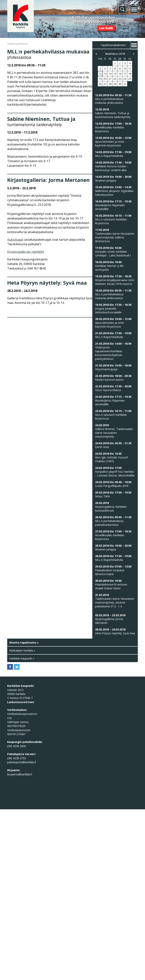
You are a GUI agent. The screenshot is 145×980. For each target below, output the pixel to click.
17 (125, 74)
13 (105, 74)
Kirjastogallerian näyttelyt (26, 252)
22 (115, 79)
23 (120, 79)
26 (100, 84)
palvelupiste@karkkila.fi (22, 762)
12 (100, 74)
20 (105, 79)
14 (110, 74)
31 (125, 84)
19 (100, 79)
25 (130, 79)
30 (120, 84)
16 (120, 74)
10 (125, 68)
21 (110, 79)
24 (125, 79)
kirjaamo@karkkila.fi (20, 774)
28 (110, 84)
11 (130, 68)
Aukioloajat (15, 240)
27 (105, 84)
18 (130, 74)
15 (115, 74)
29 (115, 84)
